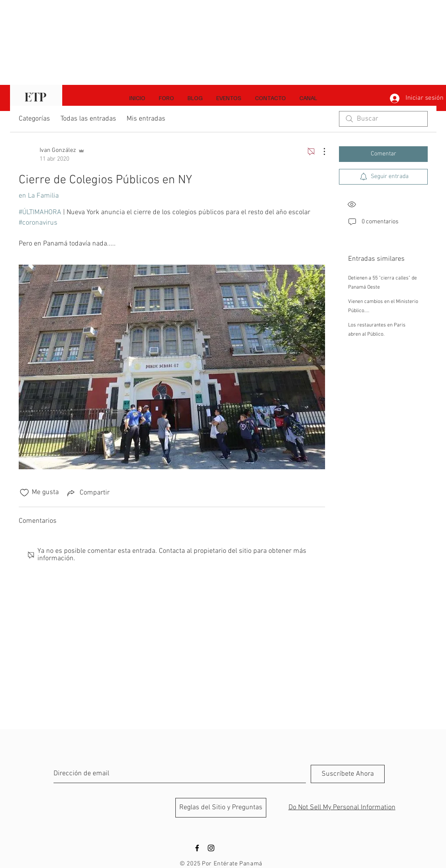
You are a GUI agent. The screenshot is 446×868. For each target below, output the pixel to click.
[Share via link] (88, 493)
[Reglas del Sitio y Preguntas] (221, 808)
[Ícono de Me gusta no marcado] (24, 493)
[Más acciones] (320, 151)
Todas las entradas (88, 119)
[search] (383, 119)
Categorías (34, 119)
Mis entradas (146, 119)
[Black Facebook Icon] (197, 848)
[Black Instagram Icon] (211, 848)
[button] (308, 98)
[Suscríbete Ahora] (348, 774)
